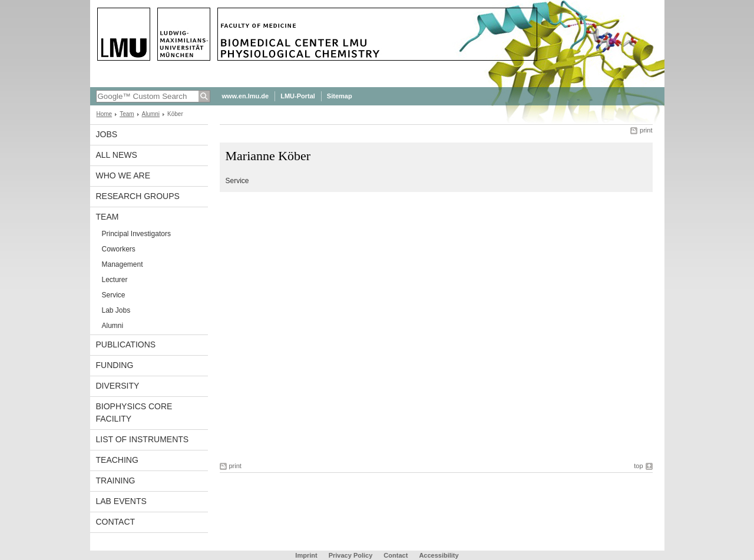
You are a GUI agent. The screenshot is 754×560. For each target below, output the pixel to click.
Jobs (107, 134)
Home (105, 114)
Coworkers (119, 249)
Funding (115, 365)
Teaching (117, 460)
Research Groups (138, 196)
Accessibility (439, 555)
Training (116, 481)
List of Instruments (143, 439)
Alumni (151, 114)
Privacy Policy (351, 555)
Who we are (123, 175)
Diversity (118, 386)
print (646, 130)
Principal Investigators (136, 234)
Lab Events (121, 501)
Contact (116, 522)
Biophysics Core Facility (134, 412)
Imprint (306, 555)
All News (117, 155)
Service (114, 295)
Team (127, 114)
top (638, 466)
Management (123, 264)
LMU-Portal (298, 96)
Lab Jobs (116, 310)
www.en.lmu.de (246, 96)
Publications (126, 344)
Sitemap (340, 96)
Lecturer (115, 280)
